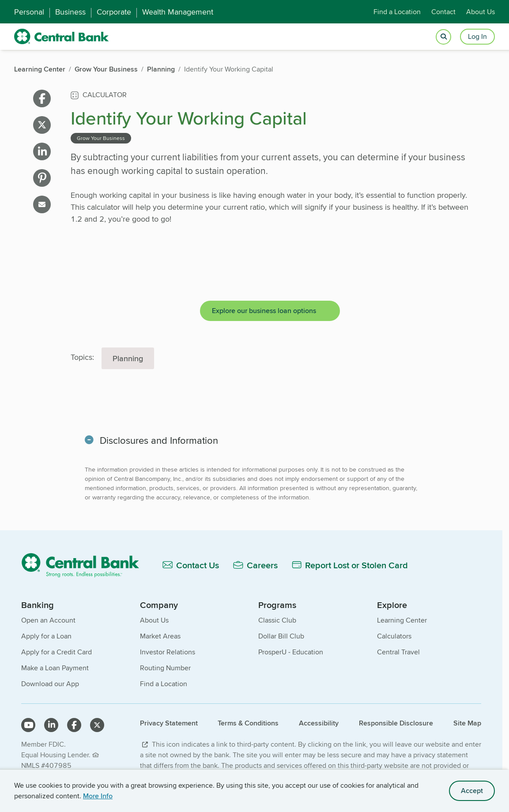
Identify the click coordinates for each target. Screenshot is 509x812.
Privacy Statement (169, 723)
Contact (443, 12)
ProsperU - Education (291, 652)
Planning (128, 358)
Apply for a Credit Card (57, 652)
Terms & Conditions (248, 723)
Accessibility (319, 723)
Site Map (467, 723)
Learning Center (402, 620)
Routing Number (165, 668)
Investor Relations (168, 652)
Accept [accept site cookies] (472, 791)
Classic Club (277, 620)
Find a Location (397, 12)
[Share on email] (42, 204)
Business (70, 12)
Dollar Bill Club (281, 636)
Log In (477, 36)
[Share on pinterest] (42, 178)
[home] (62, 37)
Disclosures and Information (160, 440)
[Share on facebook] (42, 98)
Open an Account (48, 620)
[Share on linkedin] (42, 151)
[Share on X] (42, 125)
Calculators (394, 636)
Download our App (50, 684)
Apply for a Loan (46, 636)
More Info (98, 796)
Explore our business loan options (264, 311)
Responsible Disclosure (396, 723)
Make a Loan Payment (55, 668)
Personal (29, 12)
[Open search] (443, 37)
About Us (481, 12)
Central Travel (398, 652)
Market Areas (160, 636)
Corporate (114, 12)
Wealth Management (178, 12)
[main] (251, 331)
